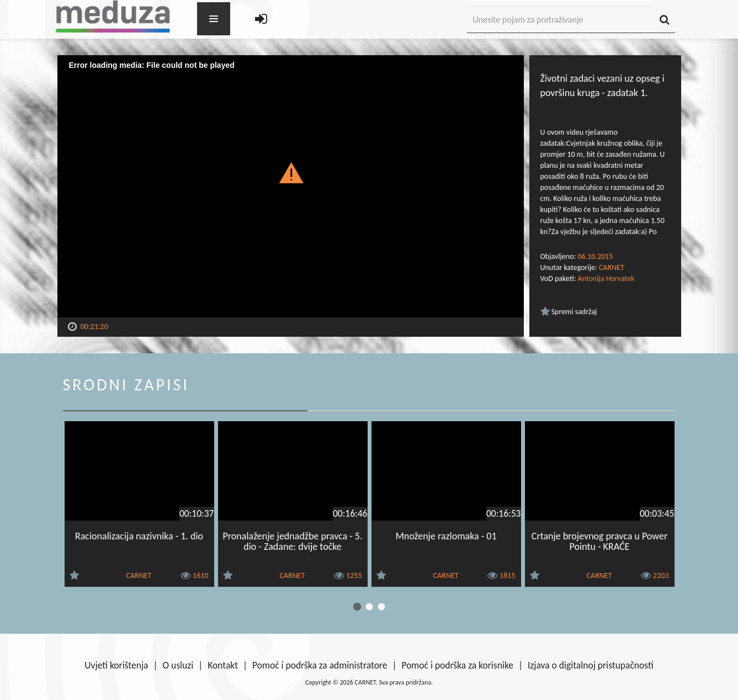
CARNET (612, 267)
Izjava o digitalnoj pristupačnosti (591, 665)
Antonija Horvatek (606, 279)
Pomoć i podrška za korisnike (457, 665)
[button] (291, 172)
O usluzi (178, 665)
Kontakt (223, 665)
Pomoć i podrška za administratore (320, 665)
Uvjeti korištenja (116, 665)
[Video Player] (291, 186)
